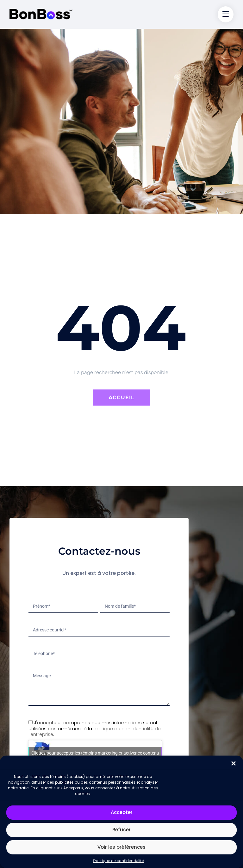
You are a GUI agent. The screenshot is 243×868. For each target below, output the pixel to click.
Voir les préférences (121, 847)
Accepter (122, 812)
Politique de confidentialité (118, 861)
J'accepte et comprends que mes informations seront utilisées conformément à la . (95, 729)
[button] (234, 763)
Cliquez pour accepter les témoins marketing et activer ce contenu (95, 753)
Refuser (121, 830)
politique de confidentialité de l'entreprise (95, 732)
